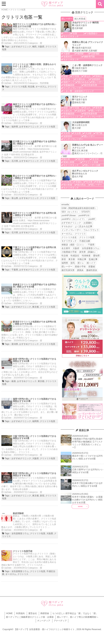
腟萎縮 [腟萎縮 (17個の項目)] (92, 267)
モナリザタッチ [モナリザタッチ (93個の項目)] (69, 241)
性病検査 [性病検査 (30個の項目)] (86, 256)
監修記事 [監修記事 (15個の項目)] (93, 259)
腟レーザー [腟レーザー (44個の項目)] (67, 267)
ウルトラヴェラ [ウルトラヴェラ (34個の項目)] (91, 230)
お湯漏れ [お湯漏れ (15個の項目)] (88, 223)
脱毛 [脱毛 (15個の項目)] (73, 263)
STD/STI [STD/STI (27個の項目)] (86, 212)
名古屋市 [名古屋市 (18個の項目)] (66, 248)
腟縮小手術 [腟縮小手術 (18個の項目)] (80, 267)
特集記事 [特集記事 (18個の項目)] (82, 259)
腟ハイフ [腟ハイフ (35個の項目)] (91, 263)
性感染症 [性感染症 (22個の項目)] (75, 256)
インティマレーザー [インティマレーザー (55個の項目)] (71, 230)
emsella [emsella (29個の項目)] (65, 205)
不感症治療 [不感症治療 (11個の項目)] (85, 241)
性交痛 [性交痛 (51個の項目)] (65, 256)
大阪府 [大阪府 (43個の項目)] (76, 248)
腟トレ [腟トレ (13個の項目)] (81, 263)
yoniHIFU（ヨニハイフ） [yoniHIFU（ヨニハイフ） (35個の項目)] (74, 219)
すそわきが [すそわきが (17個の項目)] (67, 226)
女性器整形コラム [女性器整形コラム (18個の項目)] (91, 248)
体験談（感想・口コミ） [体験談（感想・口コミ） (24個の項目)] (73, 245)
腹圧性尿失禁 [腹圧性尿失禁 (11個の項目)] (68, 270)
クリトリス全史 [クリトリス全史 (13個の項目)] (69, 237)
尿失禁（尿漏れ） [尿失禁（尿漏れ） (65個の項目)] (88, 252)
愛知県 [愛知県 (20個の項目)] (96, 256)
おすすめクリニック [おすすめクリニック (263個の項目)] (71, 223)
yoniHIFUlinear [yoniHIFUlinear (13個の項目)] (69, 215)
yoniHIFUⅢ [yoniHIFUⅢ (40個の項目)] (84, 215)
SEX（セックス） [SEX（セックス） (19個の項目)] (70, 212)
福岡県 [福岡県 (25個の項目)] (65, 263)
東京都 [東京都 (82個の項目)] (72, 259)
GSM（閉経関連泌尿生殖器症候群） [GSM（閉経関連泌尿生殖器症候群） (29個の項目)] (79, 208)
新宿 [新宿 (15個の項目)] (64, 259)
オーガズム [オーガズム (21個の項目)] (67, 234)
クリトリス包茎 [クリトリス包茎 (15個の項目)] (87, 237)
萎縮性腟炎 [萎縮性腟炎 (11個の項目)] (92, 270)
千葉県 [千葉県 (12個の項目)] (91, 245)
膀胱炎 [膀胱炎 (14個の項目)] (80, 270)
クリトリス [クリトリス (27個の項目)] (80, 234)
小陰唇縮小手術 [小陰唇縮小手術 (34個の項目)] (69, 252)
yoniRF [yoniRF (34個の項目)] (92, 219)
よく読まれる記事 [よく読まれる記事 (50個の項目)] (84, 226)
